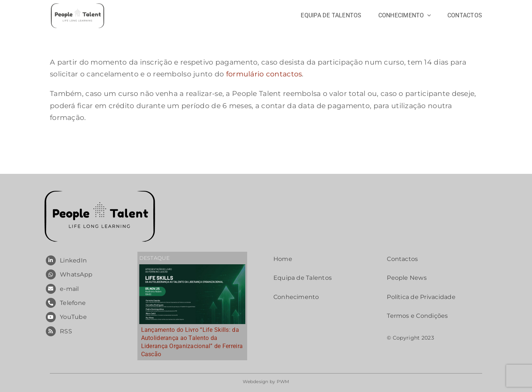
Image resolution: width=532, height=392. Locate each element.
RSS (66, 331)
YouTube (73, 317)
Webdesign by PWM (266, 381)
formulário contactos (264, 74)
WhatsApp (76, 274)
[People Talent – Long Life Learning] (78, 5)
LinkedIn (73, 260)
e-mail (69, 289)
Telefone (73, 303)
